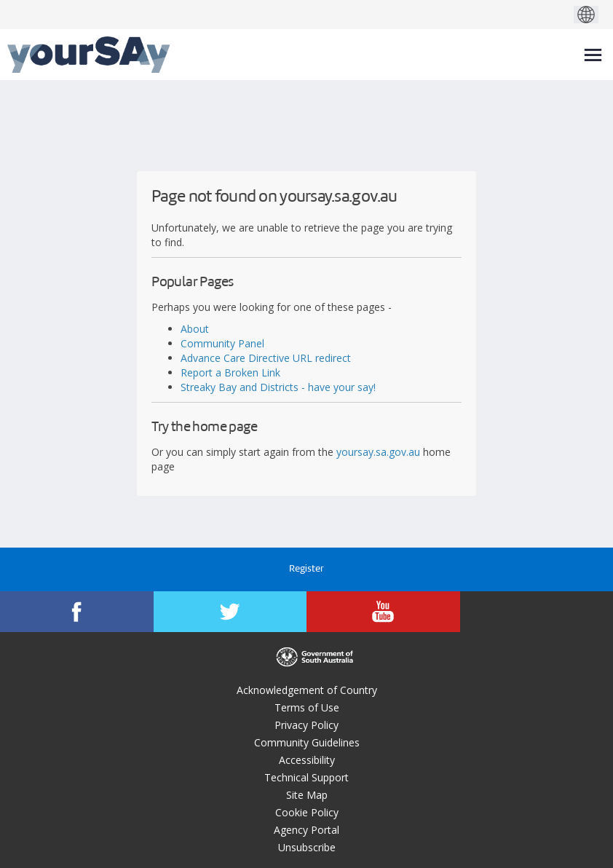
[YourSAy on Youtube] (383, 612)
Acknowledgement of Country (307, 690)
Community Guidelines (307, 742)
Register (306, 569)
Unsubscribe (307, 847)
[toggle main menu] (593, 55)
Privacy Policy (306, 725)
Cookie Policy (307, 812)
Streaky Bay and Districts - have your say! (278, 387)
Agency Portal (306, 830)
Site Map (307, 795)
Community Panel (222, 343)
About (195, 329)
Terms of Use (307, 707)
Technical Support (306, 777)
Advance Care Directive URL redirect (266, 358)
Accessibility (307, 760)
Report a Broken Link (230, 372)
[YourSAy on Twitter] (230, 612)
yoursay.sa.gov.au (378, 452)
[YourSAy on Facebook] (77, 612)
